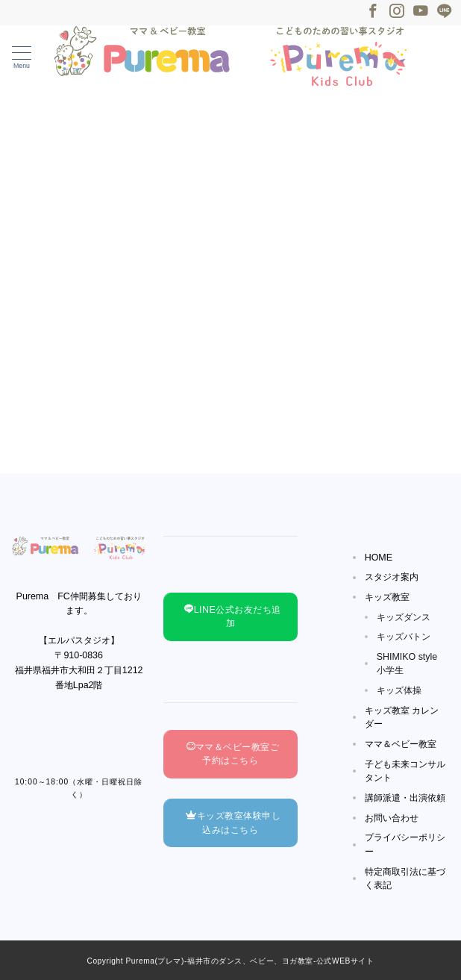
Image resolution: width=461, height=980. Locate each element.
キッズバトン (404, 637)
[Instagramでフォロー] (397, 12)
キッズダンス (404, 617)
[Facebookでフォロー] (373, 12)
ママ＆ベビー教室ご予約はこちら (233, 754)
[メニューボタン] (22, 58)
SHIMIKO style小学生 (407, 664)
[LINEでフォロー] (445, 12)
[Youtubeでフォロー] (421, 12)
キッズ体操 (399, 690)
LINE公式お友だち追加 (233, 617)
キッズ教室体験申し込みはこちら (233, 823)
